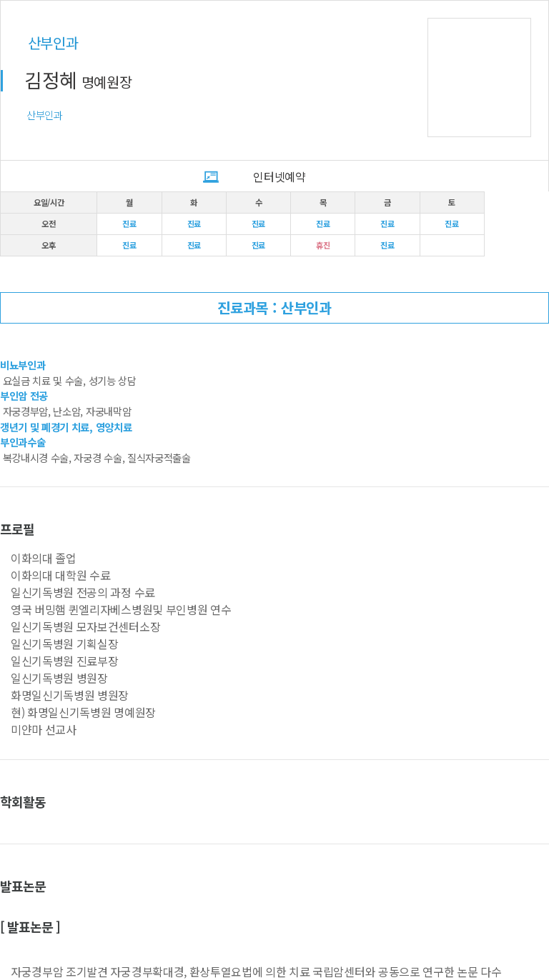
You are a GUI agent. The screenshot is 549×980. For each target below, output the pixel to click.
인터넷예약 (279, 176)
